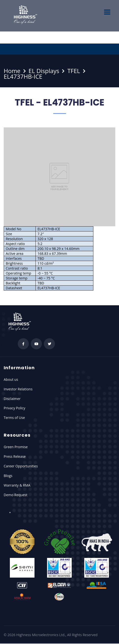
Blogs (8, 476)
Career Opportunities (21, 466)
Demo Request (16, 495)
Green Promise (16, 447)
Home (12, 71)
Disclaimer (12, 399)
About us (11, 379)
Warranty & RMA (17, 485)
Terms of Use (14, 418)
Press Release (15, 456)
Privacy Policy (14, 408)
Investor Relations (18, 389)
